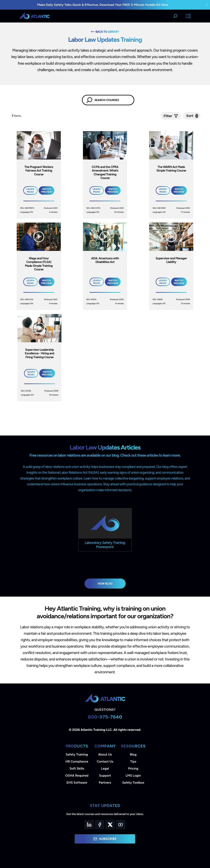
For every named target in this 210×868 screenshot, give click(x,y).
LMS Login (133, 775)
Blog (133, 754)
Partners (105, 783)
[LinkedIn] (89, 825)
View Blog (105, 584)
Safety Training (77, 754)
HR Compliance (77, 761)
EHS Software (77, 783)
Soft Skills (77, 768)
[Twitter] (110, 825)
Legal (105, 768)
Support (105, 775)
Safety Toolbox (133, 783)
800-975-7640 (105, 717)
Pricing (133, 768)
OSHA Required (77, 775)
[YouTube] (121, 825)
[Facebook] (100, 825)
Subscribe (105, 839)
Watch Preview (46, 190)
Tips (133, 761)
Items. (17, 116)
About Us (105, 754)
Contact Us (105, 761)
